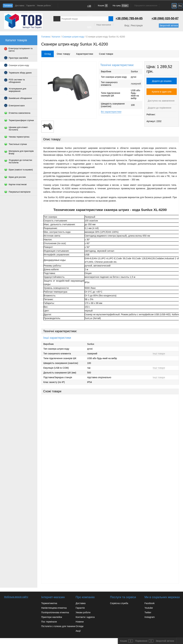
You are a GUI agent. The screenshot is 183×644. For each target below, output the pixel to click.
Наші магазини (104, 25)
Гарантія (30, 6)
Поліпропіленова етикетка (55, 612)
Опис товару (63, 54)
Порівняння (141, 641)
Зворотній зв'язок (169, 25)
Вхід (127, 25)
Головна (8, 6)
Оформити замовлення (146, 6)
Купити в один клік (162, 92)
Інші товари (159, 354)
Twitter (148, 612)
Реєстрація (137, 25)
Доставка (20, 6)
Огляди (79, 626)
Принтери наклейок (52, 617)
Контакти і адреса (85, 617)
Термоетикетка (49, 603)
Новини (80, 622)
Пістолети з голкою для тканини (58, 626)
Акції (78, 631)
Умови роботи (44, 6)
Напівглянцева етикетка (54, 608)
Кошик (103, 6)
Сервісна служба (119, 603)
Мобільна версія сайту (16, 597)
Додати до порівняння (159, 108)
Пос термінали (49, 622)
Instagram (150, 617)
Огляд (48, 54)
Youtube (149, 608)
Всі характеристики (111, 112)
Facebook (150, 603)
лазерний (136, 84)
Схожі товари (106, 54)
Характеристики (85, 54)
